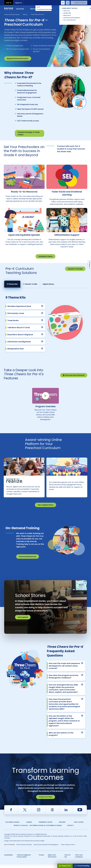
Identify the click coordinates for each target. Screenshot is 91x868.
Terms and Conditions (79, 860)
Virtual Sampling (82, 866)
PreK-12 (9, 3)
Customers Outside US (37, 829)
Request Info (65, 866)
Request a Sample (75, 269)
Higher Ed (18, 3)
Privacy (41, 859)
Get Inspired (23, 621)
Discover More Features (74, 375)
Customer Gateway (12, 826)
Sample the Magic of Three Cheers (29, 133)
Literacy (25, 15)
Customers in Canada (54, 829)
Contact (79, 9)
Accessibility (8, 859)
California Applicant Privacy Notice (24, 860)
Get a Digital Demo (45, 509)
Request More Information (18, 58)
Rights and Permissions (52, 860)
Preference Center (46, 826)
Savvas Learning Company (12, 15)
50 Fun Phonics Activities (24, 848)
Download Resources (28, 560)
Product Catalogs (21, 829)
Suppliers (62, 826)
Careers (29, 826)
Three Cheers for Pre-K (38, 14)
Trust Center (79, 826)
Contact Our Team (46, 801)
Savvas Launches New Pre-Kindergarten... (46, 848)
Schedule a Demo (45, 256)
